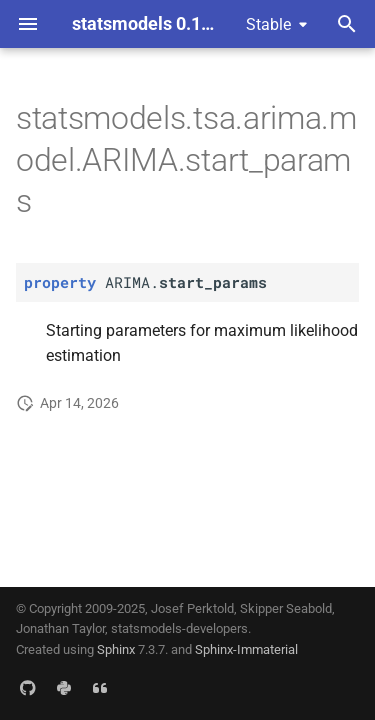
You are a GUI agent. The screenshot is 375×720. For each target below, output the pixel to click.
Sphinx (116, 649)
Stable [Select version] (268, 24)
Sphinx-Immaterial (246, 649)
